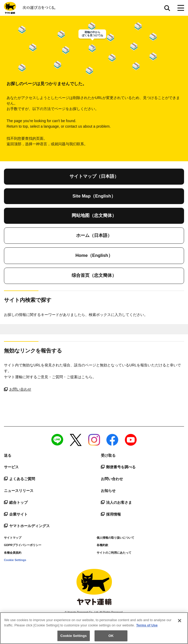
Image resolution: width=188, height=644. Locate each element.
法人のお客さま (116, 502)
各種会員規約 (13, 553)
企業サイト (16, 514)
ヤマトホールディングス (27, 526)
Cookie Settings (15, 560)
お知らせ (108, 491)
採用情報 (111, 514)
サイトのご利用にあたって (114, 553)
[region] (94, 628)
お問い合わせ (18, 389)
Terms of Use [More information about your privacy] (147, 625)
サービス (11, 467)
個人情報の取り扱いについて (115, 538)
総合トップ (16, 502)
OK (111, 636)
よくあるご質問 (19, 479)
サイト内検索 (167, 8)
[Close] (180, 621)
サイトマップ (13, 538)
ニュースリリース (19, 491)
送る (8, 455)
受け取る (108, 455)
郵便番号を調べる (118, 467)
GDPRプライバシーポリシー (23, 545)
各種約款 (102, 545)
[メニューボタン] (181, 8)
